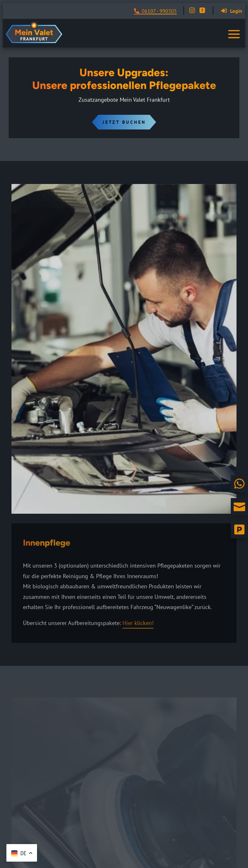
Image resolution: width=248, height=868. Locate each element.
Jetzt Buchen (124, 122)
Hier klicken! (138, 623)
